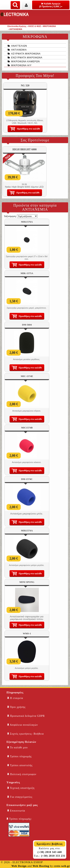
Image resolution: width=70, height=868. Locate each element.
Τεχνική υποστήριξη (21, 788)
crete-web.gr (62, 866)
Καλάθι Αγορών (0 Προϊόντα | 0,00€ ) (51, 5)
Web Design (19, 866)
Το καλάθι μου (17, 748)
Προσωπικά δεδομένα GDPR (26, 716)
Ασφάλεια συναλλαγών (23, 725)
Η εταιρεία (15, 698)
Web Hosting (41, 866)
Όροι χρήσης (16, 707)
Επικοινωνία (16, 811)
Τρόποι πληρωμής (20, 756)
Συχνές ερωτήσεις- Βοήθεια (25, 734)
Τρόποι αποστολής (20, 765)
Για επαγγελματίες (20, 797)
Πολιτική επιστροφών (22, 774)
